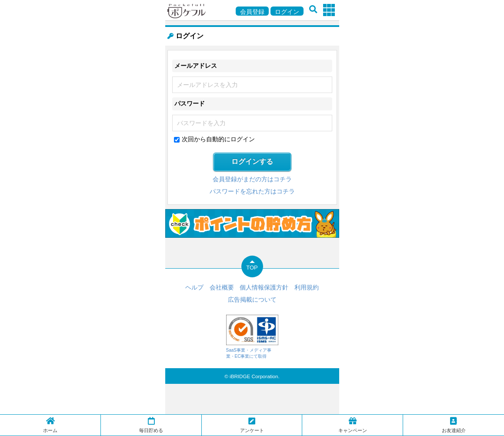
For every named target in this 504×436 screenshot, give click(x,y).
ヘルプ (194, 287)
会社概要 (222, 287)
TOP (252, 268)
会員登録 (252, 12)
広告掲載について (252, 300)
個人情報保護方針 (264, 287)
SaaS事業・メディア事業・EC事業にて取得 (252, 337)
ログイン (287, 12)
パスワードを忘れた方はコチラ (252, 191)
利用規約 (307, 287)
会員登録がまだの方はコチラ (252, 179)
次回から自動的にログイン (218, 139)
